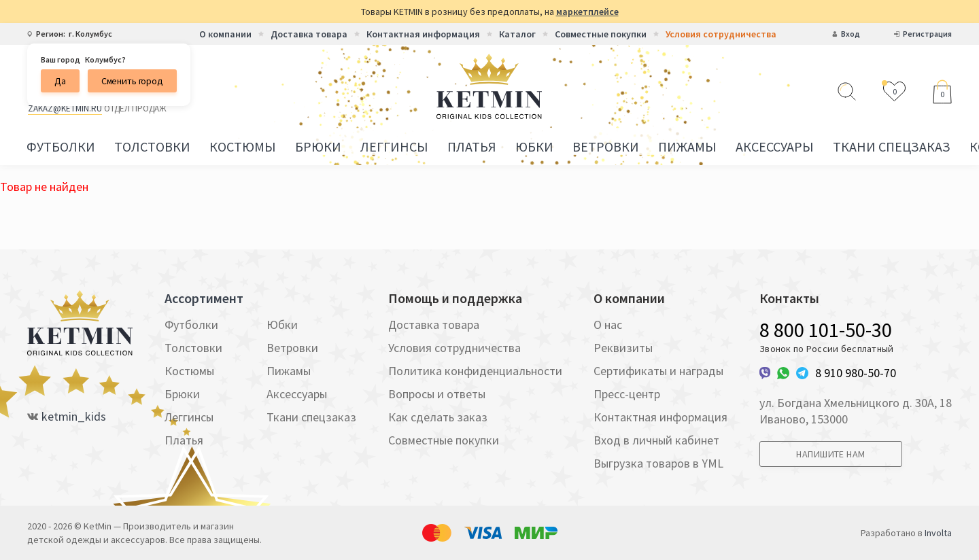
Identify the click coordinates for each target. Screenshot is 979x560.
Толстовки (152, 146)
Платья (472, 146)
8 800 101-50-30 (826, 330)
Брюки (318, 146)
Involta (938, 533)
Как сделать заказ (438, 417)
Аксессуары (775, 146)
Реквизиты (623, 348)
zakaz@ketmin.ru (65, 108)
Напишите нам (830, 454)
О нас (608, 325)
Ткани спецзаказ (892, 146)
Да (60, 81)
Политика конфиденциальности (475, 371)
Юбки (534, 146)
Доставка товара (309, 34)
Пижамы (687, 146)
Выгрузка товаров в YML (658, 463)
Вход (851, 34)
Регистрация (927, 34)
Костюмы (243, 146)
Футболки (61, 146)
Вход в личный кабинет (656, 440)
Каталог (517, 34)
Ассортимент (204, 298)
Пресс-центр (627, 394)
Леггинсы (394, 146)
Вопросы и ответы (437, 394)
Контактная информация (423, 34)
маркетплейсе (587, 12)
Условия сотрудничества (721, 34)
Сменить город (132, 81)
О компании (225, 34)
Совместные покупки (601, 34)
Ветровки (606, 146)
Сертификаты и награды (658, 371)
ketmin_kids (74, 417)
